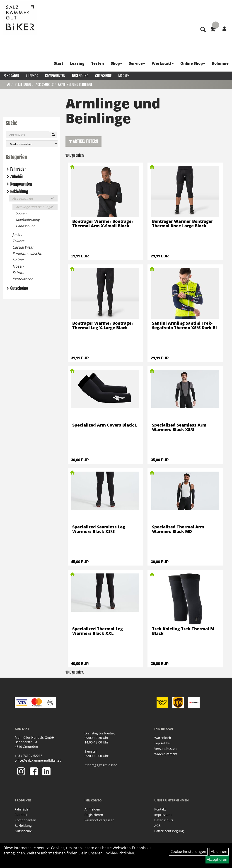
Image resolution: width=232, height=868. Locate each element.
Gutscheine (103, 76)
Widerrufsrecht (166, 754)
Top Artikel (162, 743)
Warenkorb (163, 738)
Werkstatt (163, 63)
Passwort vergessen (99, 820)
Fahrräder (11, 76)
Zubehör (32, 76)
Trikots (18, 241)
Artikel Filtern (83, 141)
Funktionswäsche (27, 254)
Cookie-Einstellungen (188, 851)
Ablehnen (219, 851)
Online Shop (193, 63)
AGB (157, 826)
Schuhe (19, 273)
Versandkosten (166, 749)
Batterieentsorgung (169, 831)
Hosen (18, 266)
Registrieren (94, 815)
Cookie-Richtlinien (119, 853)
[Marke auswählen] (32, 144)
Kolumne (220, 63)
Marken (124, 76)
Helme (18, 260)
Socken (21, 213)
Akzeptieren (217, 859)
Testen (98, 63)
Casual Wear (23, 247)
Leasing (77, 63)
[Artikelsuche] (203, 30)
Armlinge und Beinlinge (75, 84)
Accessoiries (45, 84)
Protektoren (23, 279)
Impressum (163, 815)
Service (137, 63)
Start (59, 63)
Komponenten (55, 76)
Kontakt (160, 809)
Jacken (18, 235)
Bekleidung (80, 76)
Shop (116, 63)
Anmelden (92, 809)
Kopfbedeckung (28, 219)
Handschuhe (25, 226)
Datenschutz (164, 820)
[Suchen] (53, 135)
